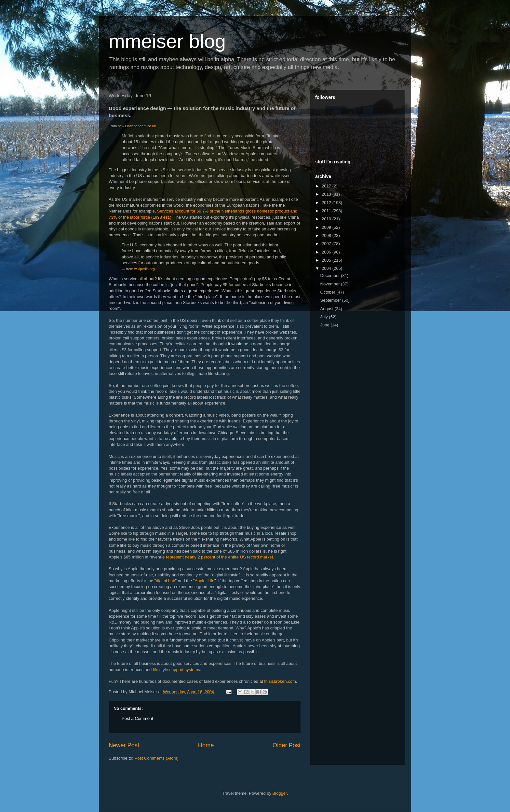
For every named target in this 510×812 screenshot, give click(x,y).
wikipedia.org (145, 269)
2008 (327, 235)
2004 (327, 268)
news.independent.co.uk (137, 126)
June (326, 325)
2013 (327, 194)
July (325, 317)
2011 (327, 211)
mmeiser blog (167, 41)
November (331, 284)
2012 (327, 203)
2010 (327, 219)
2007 (327, 244)
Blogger (280, 793)
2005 (327, 260)
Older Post (287, 745)
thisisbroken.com (280, 681)
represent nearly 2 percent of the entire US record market (220, 557)
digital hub (165, 581)
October (329, 292)
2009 (327, 227)
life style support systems (176, 670)
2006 (327, 252)
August (328, 309)
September (331, 300)
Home (206, 745)
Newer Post (124, 745)
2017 (327, 186)
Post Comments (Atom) (157, 758)
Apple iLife (204, 581)
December (331, 275)
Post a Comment (137, 718)
